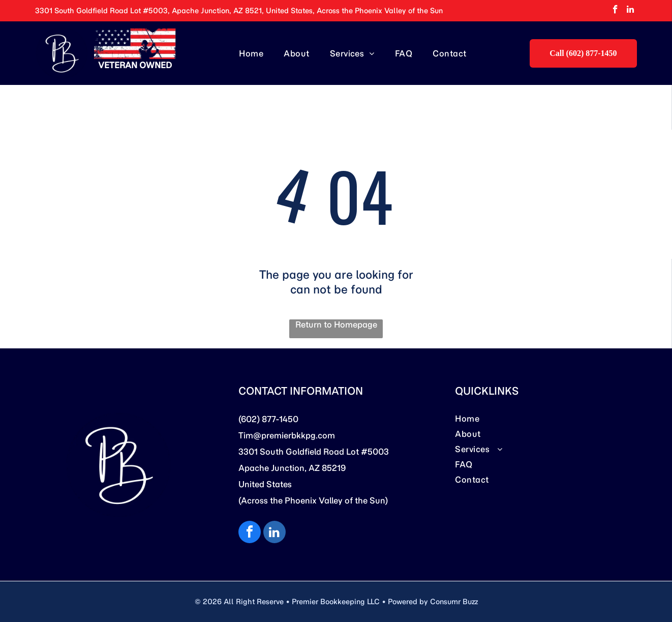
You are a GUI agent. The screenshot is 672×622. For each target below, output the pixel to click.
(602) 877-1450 (268, 419)
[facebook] (615, 11)
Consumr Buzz (454, 602)
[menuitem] (251, 53)
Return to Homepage (336, 324)
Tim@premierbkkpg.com (287, 435)
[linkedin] (631, 11)
